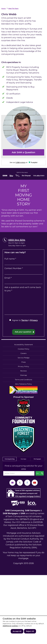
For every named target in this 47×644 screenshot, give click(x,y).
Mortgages (37, 459)
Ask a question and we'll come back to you (23, 289)
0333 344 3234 (17, 240)
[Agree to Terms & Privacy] (10, 320)
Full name (10, 259)
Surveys (23, 459)
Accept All (17, 631)
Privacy (34, 320)
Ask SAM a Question (23, 152)
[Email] (23, 282)
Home (3, 8)
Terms (25, 320)
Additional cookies (10, 626)
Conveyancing (10, 459)
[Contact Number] (23, 272)
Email (8, 278)
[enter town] (19, 473)
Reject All (30, 631)
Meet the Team (13, 8)
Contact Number (14, 268)
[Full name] (23, 263)
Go (37, 473)
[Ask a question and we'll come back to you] (23, 303)
